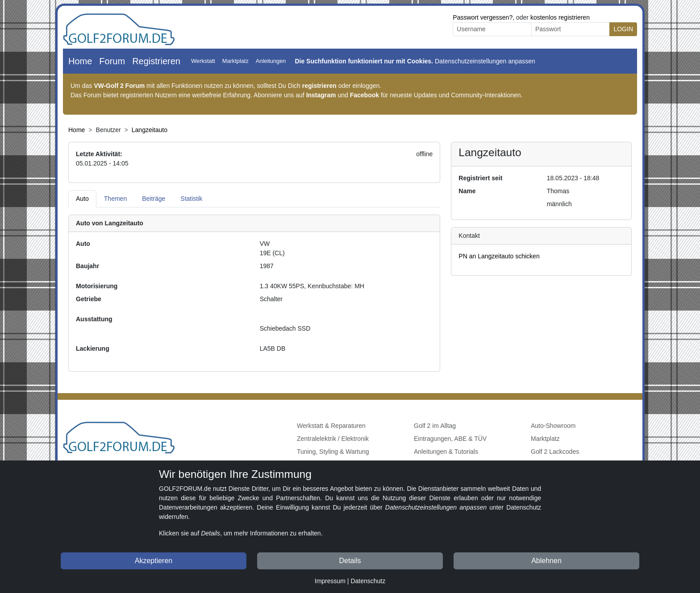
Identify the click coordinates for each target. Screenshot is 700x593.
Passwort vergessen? (483, 17)
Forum (112, 61)
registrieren (319, 86)
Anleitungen (271, 61)
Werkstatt (203, 61)
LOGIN (623, 29)
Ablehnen (546, 561)
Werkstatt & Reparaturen (331, 426)
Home (80, 61)
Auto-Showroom (553, 426)
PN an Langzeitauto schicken (499, 256)
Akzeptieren (154, 561)
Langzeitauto (150, 130)
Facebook (365, 95)
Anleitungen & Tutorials (446, 452)
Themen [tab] (115, 199)
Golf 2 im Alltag (435, 426)
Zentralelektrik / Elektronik (333, 439)
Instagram (321, 95)
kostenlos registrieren (560, 17)
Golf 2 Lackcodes (555, 452)
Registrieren (156, 61)
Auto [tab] (82, 199)
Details (350, 561)
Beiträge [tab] (154, 199)
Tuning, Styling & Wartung (333, 452)
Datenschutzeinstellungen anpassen (485, 61)
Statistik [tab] (191, 199)
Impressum (330, 581)
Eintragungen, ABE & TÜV (450, 439)
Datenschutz (368, 581)
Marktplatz (235, 61)
